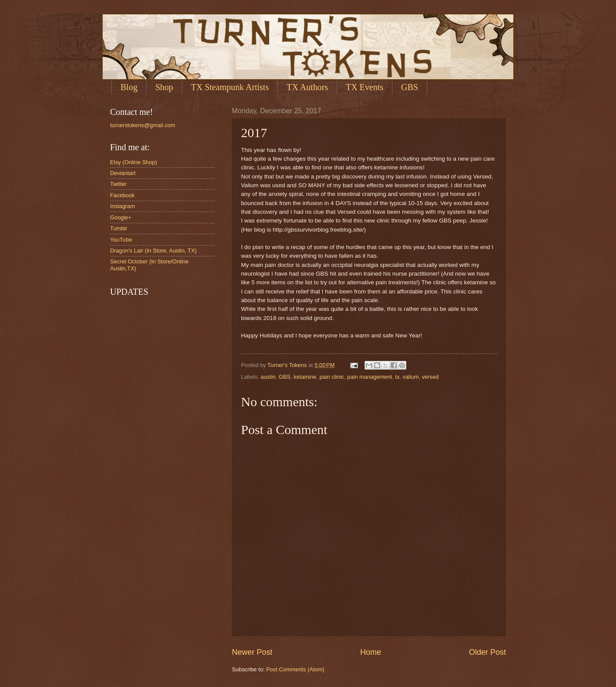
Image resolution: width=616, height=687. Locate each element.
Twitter (118, 184)
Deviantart (123, 173)
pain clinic (332, 377)
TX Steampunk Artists (230, 87)
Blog (129, 87)
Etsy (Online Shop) (134, 162)
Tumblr (119, 228)
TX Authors (307, 87)
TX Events (365, 87)
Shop (164, 87)
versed (430, 377)
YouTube (121, 240)
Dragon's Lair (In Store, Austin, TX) (153, 251)
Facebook (122, 195)
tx (397, 377)
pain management (370, 377)
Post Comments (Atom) (295, 669)
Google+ (121, 217)
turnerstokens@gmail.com (143, 125)
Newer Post (252, 652)
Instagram (122, 206)
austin (268, 377)
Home (371, 652)
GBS (410, 87)
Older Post (487, 652)
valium (411, 377)
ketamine (305, 377)
